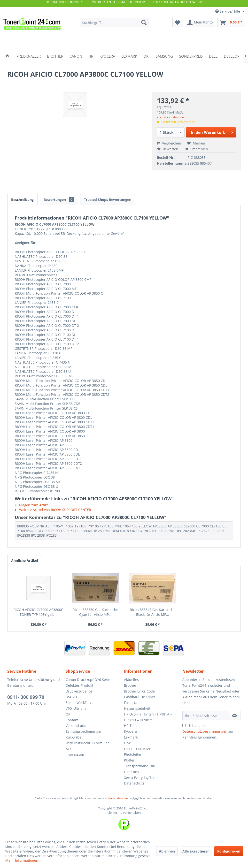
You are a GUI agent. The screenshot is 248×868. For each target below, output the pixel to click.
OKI (69, 714)
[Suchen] (144, 23)
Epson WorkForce (80, 703)
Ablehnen (167, 851)
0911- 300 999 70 (26, 697)
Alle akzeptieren (196, 851)
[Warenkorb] (231, 23)
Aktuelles (131, 680)
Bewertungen (59, 200)
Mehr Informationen (22, 860)
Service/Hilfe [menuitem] (228, 11)
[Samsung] (164, 56)
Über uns (132, 772)
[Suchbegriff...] (114, 23)
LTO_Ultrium (76, 708)
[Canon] (76, 56)
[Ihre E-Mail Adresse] (206, 716)
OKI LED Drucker (137, 749)
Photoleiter (133, 754)
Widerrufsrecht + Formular (87, 743)
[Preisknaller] (29, 56)
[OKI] (146, 56)
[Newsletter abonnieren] (235, 716)
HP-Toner (132, 726)
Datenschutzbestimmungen (205, 731)
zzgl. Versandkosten (170, 117)
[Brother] (55, 56)
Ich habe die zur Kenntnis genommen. (208, 731)
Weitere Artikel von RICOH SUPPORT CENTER (53, 510)
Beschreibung (22, 200)
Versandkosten (118, 798)
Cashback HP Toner (140, 697)
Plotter (129, 760)
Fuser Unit (132, 703)
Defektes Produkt (79, 685)
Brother (130, 685)
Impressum (75, 754)
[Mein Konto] (200, 23)
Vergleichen (169, 143)
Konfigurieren (229, 851)
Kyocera (130, 731)
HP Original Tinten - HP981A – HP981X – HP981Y (148, 717)
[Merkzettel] (178, 23)
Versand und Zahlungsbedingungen (84, 728)
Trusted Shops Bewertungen (108, 200)
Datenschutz (134, 783)
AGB (69, 749)
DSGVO (71, 697)
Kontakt (72, 720)
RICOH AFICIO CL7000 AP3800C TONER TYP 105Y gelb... (38, 612)
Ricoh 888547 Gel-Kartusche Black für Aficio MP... (153, 612)
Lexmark (131, 737)
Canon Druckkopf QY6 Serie (88, 680)
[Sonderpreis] (191, 56)
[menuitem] (114, 23)
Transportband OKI (140, 766)
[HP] (91, 56)
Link (127, 743)
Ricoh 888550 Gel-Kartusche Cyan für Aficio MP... (95, 612)
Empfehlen (197, 149)
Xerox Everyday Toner (141, 778)
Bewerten (168, 149)
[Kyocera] (107, 56)
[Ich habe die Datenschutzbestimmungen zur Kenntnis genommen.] (184, 725)
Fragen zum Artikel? (33, 505)
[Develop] (232, 56)
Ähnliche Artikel (25, 560)
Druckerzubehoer (80, 691)
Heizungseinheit (137, 708)
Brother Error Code (139, 691)
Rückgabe (74, 737)
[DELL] (213, 56)
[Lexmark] (129, 56)
